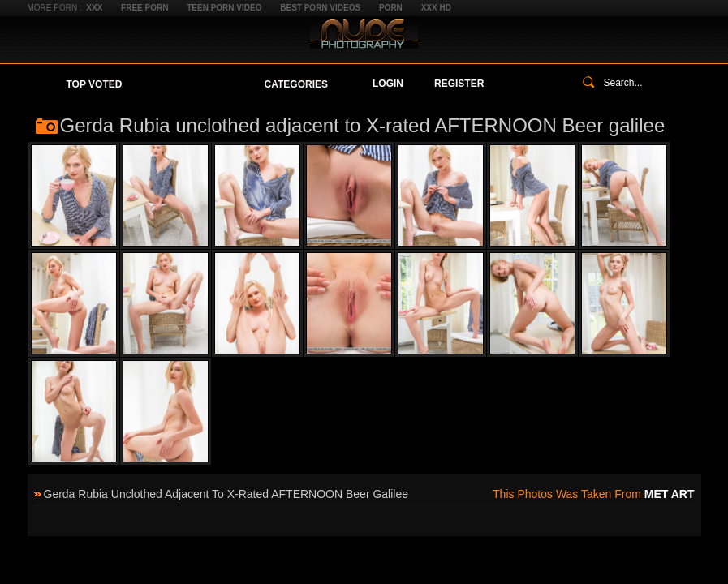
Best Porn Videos (320, 8)
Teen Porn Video (224, 8)
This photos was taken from (593, 494)
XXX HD (436, 8)
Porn (391, 8)
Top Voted (95, 84)
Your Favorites (193, 84)
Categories (296, 84)
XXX (94, 8)
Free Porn (144, 8)
